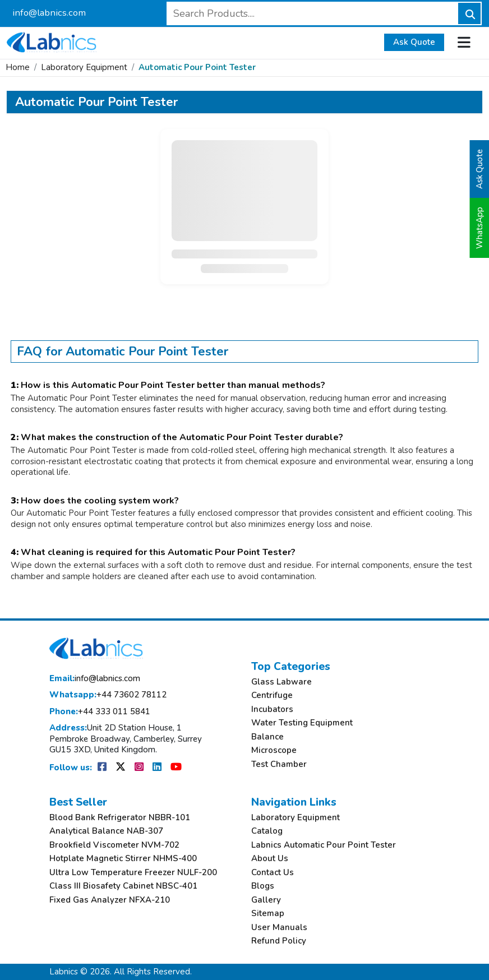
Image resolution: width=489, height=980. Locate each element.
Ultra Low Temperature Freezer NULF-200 (133, 873)
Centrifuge (272, 695)
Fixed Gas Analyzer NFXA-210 (110, 900)
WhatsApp (479, 228)
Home (18, 67)
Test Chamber (279, 764)
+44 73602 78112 (108, 695)
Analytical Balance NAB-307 (106, 831)
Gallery (266, 900)
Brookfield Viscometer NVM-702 (114, 845)
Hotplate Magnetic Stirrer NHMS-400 (123, 859)
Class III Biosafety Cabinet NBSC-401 (123, 886)
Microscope (274, 750)
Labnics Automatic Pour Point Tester (324, 845)
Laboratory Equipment (84, 67)
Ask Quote (414, 42)
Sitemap (268, 914)
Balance (267, 737)
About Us (270, 859)
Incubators (272, 709)
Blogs (263, 886)
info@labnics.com (49, 13)
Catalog (267, 831)
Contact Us (273, 873)
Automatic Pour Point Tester (197, 67)
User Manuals (279, 928)
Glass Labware (282, 682)
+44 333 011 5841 (100, 712)
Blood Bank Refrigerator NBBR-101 (120, 818)
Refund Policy (279, 941)
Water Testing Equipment (302, 723)
